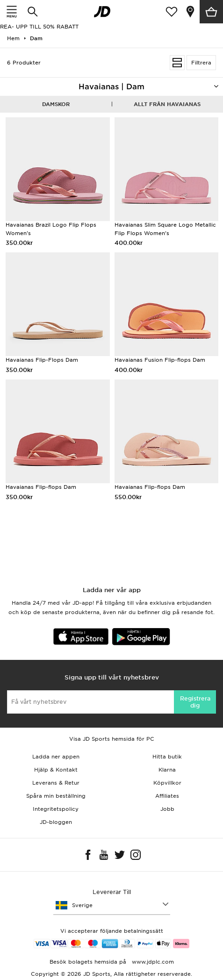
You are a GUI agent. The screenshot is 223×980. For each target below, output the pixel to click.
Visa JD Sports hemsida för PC (112, 739)
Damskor (56, 104)
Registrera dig (195, 702)
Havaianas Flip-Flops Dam (42, 360)
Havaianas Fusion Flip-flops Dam (160, 360)
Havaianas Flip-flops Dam (41, 487)
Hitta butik (167, 757)
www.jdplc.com (152, 962)
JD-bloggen (56, 822)
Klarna (167, 770)
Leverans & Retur (56, 783)
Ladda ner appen (56, 757)
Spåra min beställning (56, 796)
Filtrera (201, 63)
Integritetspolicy (56, 809)
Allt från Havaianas (167, 104)
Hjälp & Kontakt (56, 770)
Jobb (167, 809)
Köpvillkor (167, 783)
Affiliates (167, 796)
